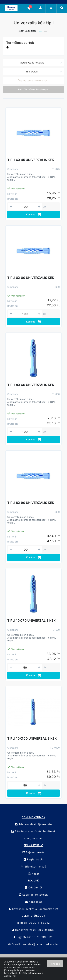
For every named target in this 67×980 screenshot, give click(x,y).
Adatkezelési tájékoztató (34, 824)
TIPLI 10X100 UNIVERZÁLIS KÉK (32, 738)
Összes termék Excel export (34, 80)
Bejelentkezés (33, 852)
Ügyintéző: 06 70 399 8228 (34, 937)
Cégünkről (34, 887)
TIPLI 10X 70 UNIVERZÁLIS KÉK (31, 621)
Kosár (33, 874)
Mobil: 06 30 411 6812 (34, 923)
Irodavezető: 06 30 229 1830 (33, 930)
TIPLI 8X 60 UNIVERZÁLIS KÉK (31, 385)
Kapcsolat (34, 902)
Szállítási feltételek (33, 895)
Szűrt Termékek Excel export (34, 89)
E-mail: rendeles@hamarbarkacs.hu (33, 944)
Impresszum (33, 838)
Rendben (55, 964)
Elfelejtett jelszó (34, 867)
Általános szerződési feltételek (34, 831)
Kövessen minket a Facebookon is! (33, 909)
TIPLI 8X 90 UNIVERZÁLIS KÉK (31, 503)
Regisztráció (34, 859)
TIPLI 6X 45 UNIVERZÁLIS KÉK (31, 160)
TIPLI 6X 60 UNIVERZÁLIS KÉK (31, 278)
